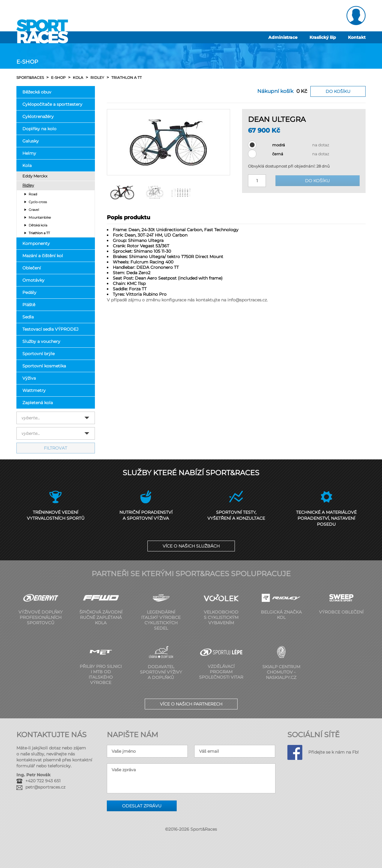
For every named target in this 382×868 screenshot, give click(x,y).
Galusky (31, 141)
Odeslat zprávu (142, 806)
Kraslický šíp (323, 37)
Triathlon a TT (39, 233)
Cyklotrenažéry (38, 116)
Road (33, 194)
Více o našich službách (191, 546)
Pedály (29, 292)
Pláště (29, 305)
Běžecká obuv (37, 92)
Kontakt (357, 37)
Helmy (29, 153)
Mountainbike (40, 217)
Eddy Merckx (35, 176)
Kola (27, 165)
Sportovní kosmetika (44, 366)
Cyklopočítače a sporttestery (52, 104)
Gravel (34, 210)
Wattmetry (34, 390)
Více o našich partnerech (191, 704)
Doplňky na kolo (39, 129)
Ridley (28, 185)
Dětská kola (38, 225)
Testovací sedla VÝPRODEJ (50, 329)
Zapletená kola (38, 403)
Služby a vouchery (41, 341)
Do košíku (338, 91)
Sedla (28, 317)
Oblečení (32, 268)
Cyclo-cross (38, 202)
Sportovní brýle (38, 354)
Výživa (29, 378)
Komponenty (36, 243)
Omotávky (33, 280)
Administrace (283, 37)
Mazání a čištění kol (43, 256)
